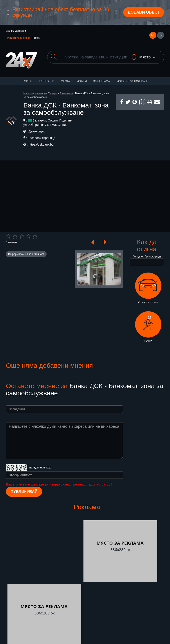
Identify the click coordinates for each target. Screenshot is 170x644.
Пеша (148, 327)
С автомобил (148, 288)
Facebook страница (42, 138)
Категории (47, 81)
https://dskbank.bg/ (42, 144)
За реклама (102, 81)
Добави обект (144, 12)
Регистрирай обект (18, 38)
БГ (153, 35)
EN (161, 35)
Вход (37, 38)
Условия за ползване (132, 81)
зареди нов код (40, 467)
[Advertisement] (140, 132)
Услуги (82, 81)
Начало (27, 81)
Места (65, 81)
